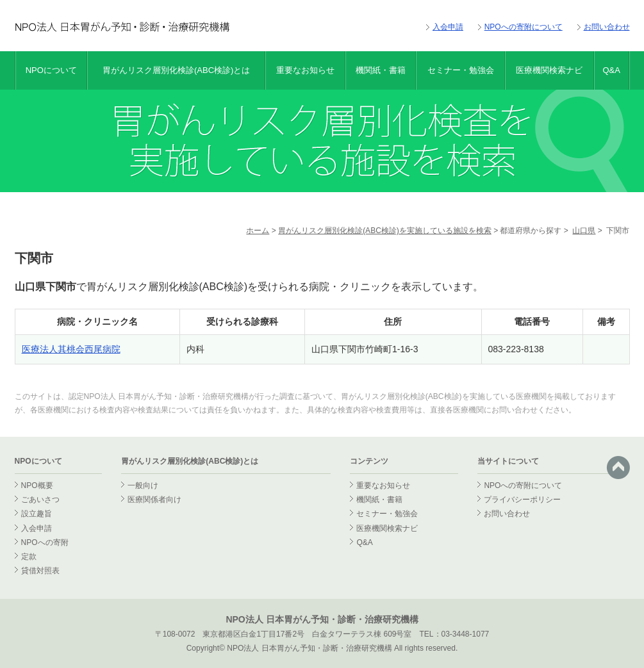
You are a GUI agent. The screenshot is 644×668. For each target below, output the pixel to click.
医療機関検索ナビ (549, 70)
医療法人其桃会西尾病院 (71, 349)
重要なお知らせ (305, 70)
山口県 (584, 231)
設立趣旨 (37, 514)
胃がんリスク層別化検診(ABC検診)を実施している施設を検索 (385, 231)
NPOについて (51, 70)
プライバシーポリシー (522, 500)
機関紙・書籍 (381, 70)
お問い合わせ (607, 27)
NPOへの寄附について (524, 27)
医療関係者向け (154, 500)
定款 (29, 557)
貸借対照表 (40, 571)
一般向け (143, 485)
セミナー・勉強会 (461, 70)
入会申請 (448, 27)
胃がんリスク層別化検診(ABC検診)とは (176, 70)
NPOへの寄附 (45, 542)
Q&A (611, 70)
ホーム (258, 231)
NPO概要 (37, 485)
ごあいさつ (40, 500)
